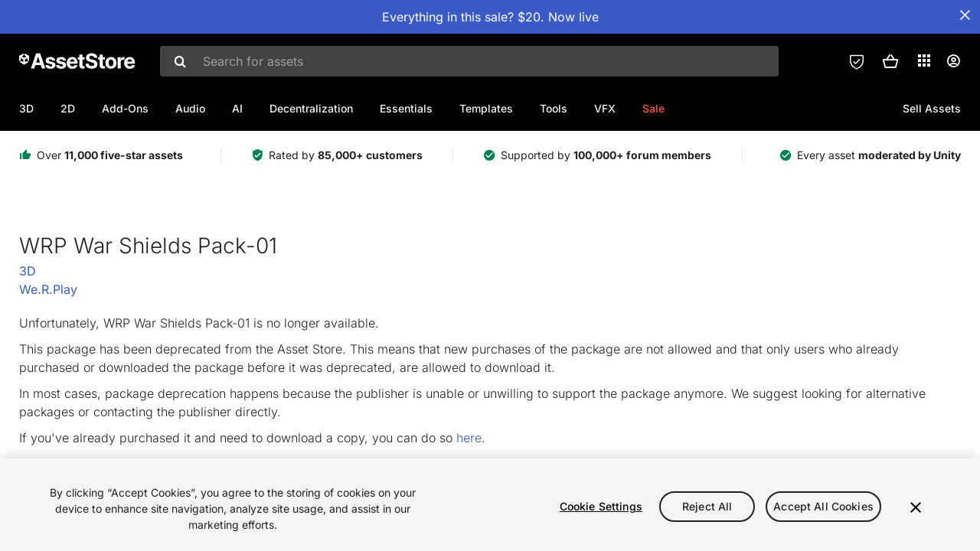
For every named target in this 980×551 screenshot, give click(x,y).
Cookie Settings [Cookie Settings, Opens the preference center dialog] (601, 506)
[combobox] (469, 61)
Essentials (406, 108)
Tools (554, 108)
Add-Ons (125, 108)
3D (26, 108)
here (469, 438)
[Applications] (924, 60)
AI (237, 108)
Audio (190, 108)
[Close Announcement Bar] (965, 15)
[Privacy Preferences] (857, 61)
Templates (486, 108)
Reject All (707, 506)
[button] (890, 61)
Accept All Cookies (823, 506)
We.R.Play (48, 289)
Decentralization (311, 108)
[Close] (916, 507)
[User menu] (953, 61)
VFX (605, 108)
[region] (490, 505)
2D (68, 108)
